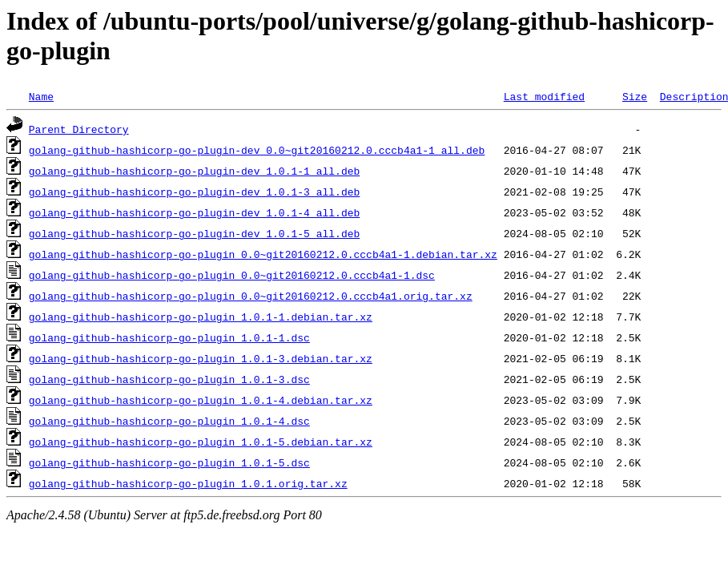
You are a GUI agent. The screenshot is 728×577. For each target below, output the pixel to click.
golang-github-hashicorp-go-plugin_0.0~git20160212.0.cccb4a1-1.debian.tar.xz (263, 254)
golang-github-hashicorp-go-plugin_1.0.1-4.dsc (169, 421)
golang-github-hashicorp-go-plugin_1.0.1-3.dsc (169, 379)
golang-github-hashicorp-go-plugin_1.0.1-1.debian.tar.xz (201, 317)
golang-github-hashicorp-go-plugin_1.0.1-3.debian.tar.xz (201, 358)
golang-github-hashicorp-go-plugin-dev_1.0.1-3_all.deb (194, 192)
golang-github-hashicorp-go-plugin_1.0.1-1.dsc (169, 337)
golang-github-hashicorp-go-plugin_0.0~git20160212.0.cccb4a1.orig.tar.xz (251, 296)
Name (41, 96)
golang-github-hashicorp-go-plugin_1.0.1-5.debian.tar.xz (201, 442)
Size (635, 96)
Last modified (544, 96)
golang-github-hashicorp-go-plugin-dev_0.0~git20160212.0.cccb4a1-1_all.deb (257, 150)
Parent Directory (79, 129)
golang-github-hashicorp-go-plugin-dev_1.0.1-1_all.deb (194, 171)
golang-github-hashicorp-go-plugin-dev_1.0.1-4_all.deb (194, 212)
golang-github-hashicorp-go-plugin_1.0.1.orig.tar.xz (188, 483)
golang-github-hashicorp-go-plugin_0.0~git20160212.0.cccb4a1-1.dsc (232, 275)
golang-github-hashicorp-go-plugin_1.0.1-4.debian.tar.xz (201, 400)
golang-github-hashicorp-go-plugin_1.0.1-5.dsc (169, 462)
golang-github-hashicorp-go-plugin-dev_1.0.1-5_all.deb (194, 233)
